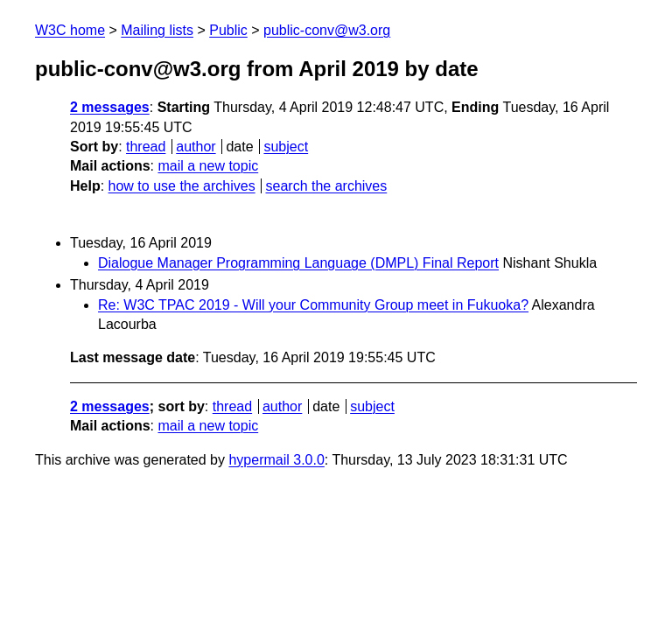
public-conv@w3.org (327, 30)
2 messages (110, 107)
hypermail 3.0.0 (276, 460)
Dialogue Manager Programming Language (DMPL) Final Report (298, 263)
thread (146, 147)
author (196, 147)
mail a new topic (208, 166)
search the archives (327, 186)
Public (228, 30)
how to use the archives (182, 186)
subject (286, 147)
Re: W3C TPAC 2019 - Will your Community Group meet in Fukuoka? (313, 305)
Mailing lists (157, 30)
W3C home (70, 30)
